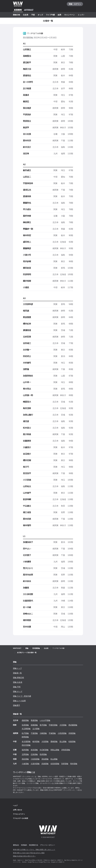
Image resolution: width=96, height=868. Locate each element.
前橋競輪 (34, 725)
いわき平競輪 (45, 720)
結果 (59, 15)
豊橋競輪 (54, 742)
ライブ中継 (50, 15)
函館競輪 (25, 720)
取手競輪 (43, 725)
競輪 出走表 (18, 682)
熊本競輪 (74, 764)
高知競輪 (45, 759)
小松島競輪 (35, 759)
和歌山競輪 (55, 750)
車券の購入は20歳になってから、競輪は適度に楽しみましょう (34, 850)
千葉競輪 (34, 733)
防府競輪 (43, 754)
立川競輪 (36, 729)
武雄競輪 (45, 764)
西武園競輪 (73, 725)
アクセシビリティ (19, 814)
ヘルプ (15, 806)
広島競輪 (34, 754)
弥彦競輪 (25, 725)
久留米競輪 (35, 764)
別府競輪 (65, 764)
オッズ (40, 15)
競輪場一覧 (17, 673)
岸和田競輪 (66, 750)
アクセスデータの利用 (20, 818)
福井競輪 (25, 750)
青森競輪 (34, 720)
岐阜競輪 (36, 742)
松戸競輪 (25, 733)
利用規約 (24, 845)
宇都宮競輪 (53, 725)
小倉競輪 (25, 764)
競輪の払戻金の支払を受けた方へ (24, 856)
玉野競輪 (25, 754)
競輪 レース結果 (19, 701)
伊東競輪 (72, 733)
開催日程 (16, 15)
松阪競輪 (72, 742)
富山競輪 (63, 742)
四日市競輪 (26, 745)
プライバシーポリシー (47, 845)
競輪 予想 (17, 687)
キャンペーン (69, 15)
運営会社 (16, 845)
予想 (33, 15)
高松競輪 (25, 759)
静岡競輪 (25, 737)
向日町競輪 (44, 750)
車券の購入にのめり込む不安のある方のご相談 (29, 853)
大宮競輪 (63, 725)
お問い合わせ (17, 810)
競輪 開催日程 (18, 678)
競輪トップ (17, 668)
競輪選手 (16, 705)
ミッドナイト (83, 15)
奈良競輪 (34, 750)
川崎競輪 (43, 733)
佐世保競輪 (55, 764)
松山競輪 (54, 759)
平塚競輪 (52, 733)
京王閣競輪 (26, 729)
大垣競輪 (45, 742)
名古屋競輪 (26, 742)
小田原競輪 (62, 733)
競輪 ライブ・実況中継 (22, 696)
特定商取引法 (33, 845)
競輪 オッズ (18, 691)
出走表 (26, 15)
